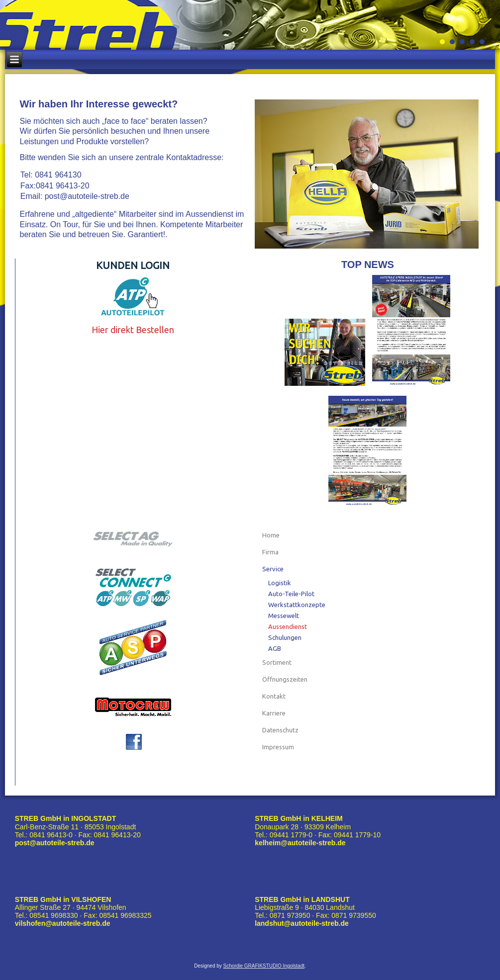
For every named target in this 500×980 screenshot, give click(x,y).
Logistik (280, 583)
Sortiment (277, 662)
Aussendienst (288, 626)
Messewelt (284, 616)
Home (271, 535)
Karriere (274, 713)
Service (273, 569)
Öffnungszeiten (285, 679)
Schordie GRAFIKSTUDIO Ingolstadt (264, 966)
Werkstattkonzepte (297, 605)
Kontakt (274, 696)
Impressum (278, 747)
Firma (270, 552)
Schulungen (285, 637)
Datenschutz (280, 730)
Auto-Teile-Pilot (291, 594)
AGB (275, 648)
